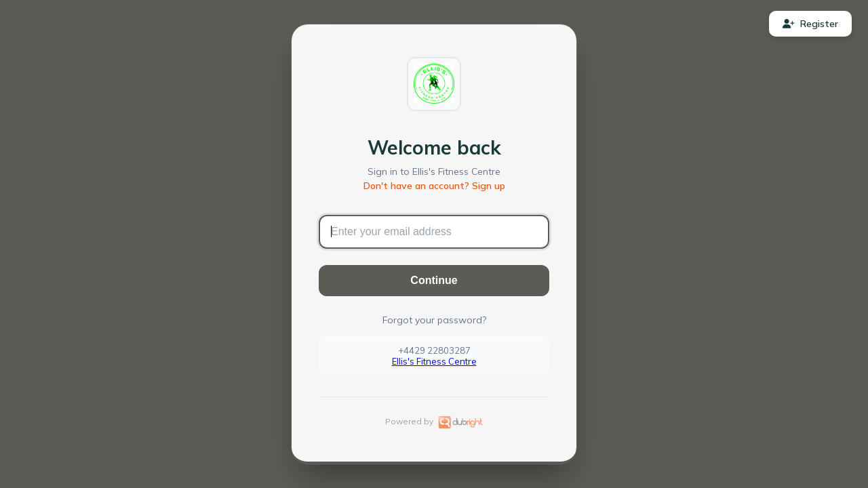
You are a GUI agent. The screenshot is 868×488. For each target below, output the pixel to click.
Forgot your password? (434, 320)
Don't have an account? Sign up (434, 186)
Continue (434, 280)
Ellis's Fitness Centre (434, 361)
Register (810, 24)
